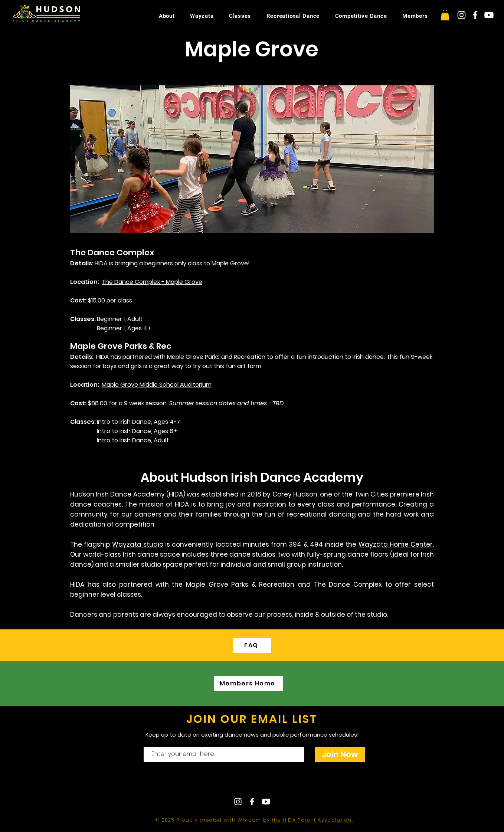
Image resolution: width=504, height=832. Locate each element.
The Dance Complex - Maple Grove (152, 282)
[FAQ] (252, 645)
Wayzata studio (138, 544)
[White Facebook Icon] (475, 15)
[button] (445, 15)
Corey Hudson (295, 494)
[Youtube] (489, 15)
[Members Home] (248, 684)
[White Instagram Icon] (462, 15)
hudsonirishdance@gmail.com (317, 782)
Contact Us (230, 782)
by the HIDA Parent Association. (308, 820)
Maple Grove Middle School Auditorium (157, 385)
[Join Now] (340, 754)
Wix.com (250, 820)
